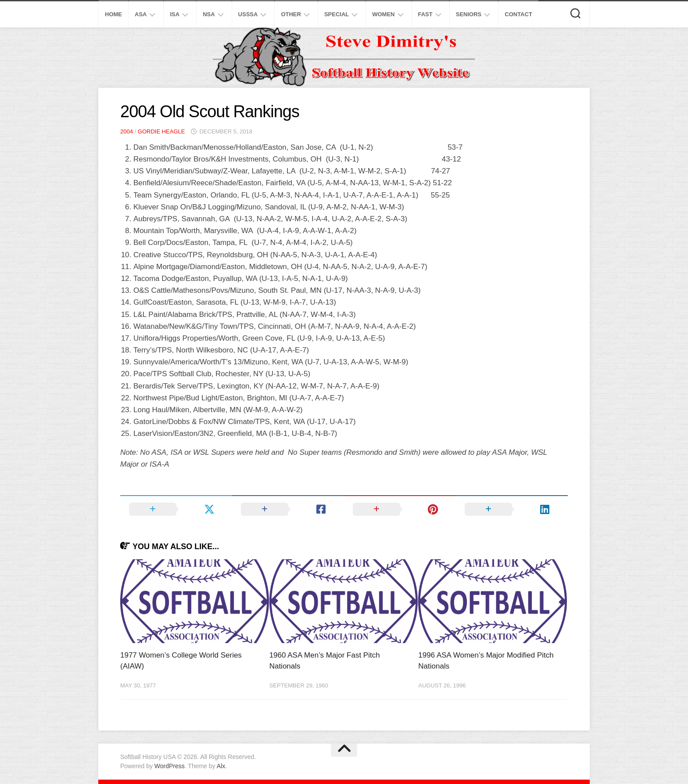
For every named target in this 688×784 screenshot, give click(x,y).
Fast (425, 14)
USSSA (248, 14)
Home (113, 14)
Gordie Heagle (161, 131)
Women (383, 14)
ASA (141, 14)
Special (337, 14)
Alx (221, 766)
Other (291, 14)
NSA (209, 14)
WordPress (170, 766)
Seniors (469, 14)
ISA (175, 14)
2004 (127, 131)
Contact (518, 14)
